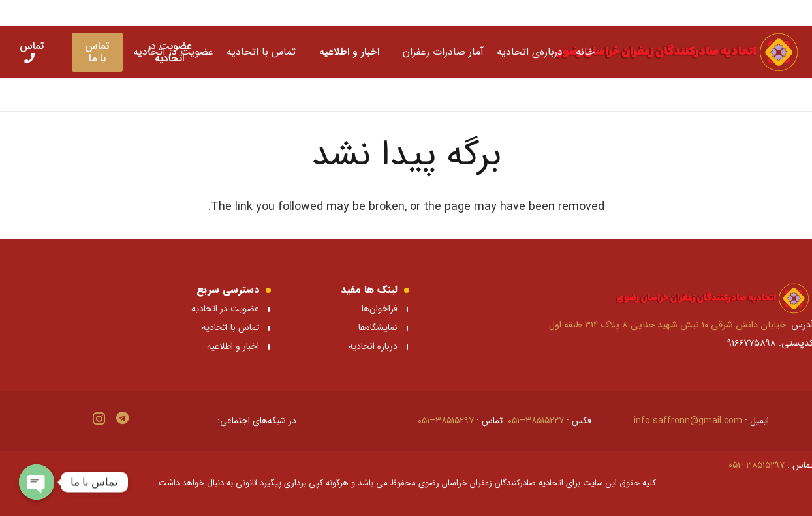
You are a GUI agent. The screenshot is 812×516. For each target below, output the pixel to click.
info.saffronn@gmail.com (688, 421)
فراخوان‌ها (380, 309)
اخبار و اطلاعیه (233, 346)
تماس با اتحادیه (230, 327)
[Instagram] (99, 419)
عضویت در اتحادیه (225, 309)
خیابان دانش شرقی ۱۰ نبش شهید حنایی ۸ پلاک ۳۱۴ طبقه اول (667, 325)
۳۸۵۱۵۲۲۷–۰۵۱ (536, 421)
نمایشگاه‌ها (377, 327)
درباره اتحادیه (373, 346)
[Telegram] (122, 418)
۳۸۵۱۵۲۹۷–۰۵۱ (446, 421)
